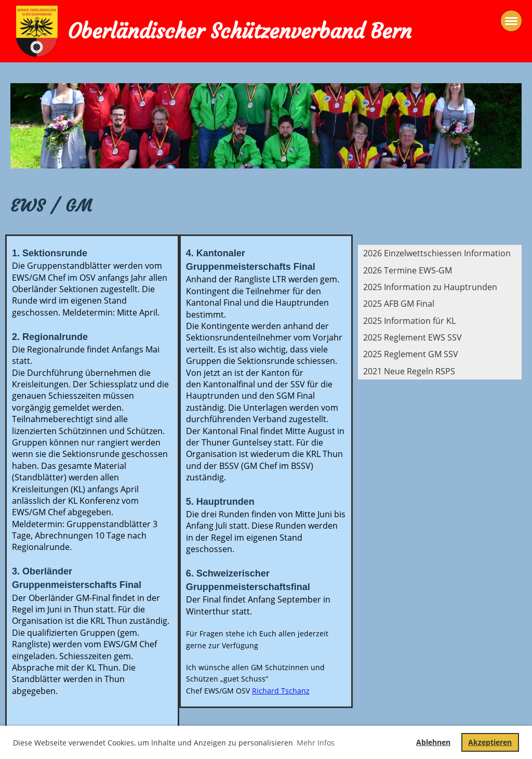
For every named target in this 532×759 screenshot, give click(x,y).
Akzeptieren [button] (490, 742)
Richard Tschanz (281, 691)
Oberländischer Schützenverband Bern (240, 31)
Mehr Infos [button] (316, 743)
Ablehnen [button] (433, 742)
